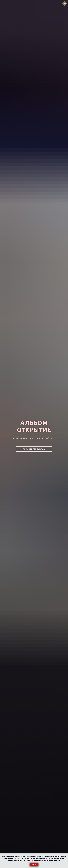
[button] (34, 449)
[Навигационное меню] (65, 3)
